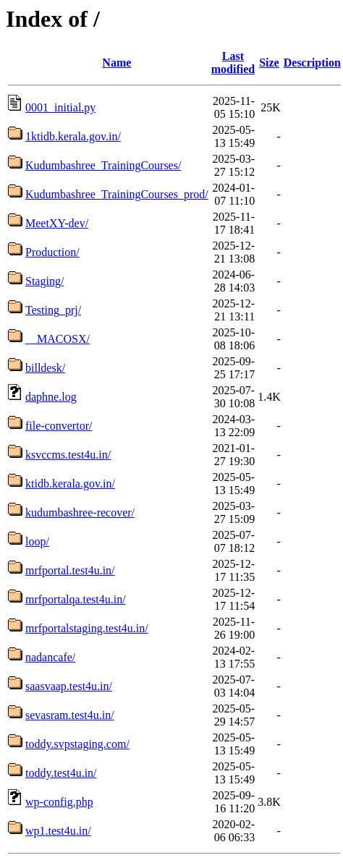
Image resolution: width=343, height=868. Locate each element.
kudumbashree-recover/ (80, 512)
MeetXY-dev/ (57, 223)
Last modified (233, 63)
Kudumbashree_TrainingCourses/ (103, 165)
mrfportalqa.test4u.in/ (76, 599)
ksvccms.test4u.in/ (68, 455)
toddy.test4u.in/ (61, 773)
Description (312, 63)
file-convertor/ (59, 426)
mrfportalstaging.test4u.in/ (87, 628)
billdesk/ (45, 368)
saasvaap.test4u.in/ (69, 686)
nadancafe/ (50, 657)
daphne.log (51, 397)
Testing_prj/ (53, 310)
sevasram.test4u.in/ (70, 715)
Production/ (52, 252)
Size (269, 63)
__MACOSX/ (58, 339)
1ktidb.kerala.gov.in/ (73, 136)
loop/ (37, 541)
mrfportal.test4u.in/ (70, 570)
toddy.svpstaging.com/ (77, 744)
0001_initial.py (60, 107)
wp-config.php (59, 802)
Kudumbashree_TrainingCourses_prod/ (117, 194)
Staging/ (45, 281)
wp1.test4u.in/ (58, 831)
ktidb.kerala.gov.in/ (70, 484)
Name (117, 63)
